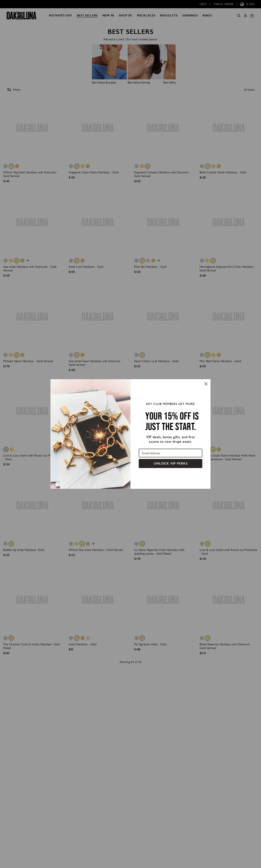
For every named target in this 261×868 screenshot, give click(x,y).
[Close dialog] (206, 384)
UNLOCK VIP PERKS (171, 463)
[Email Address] (171, 453)
